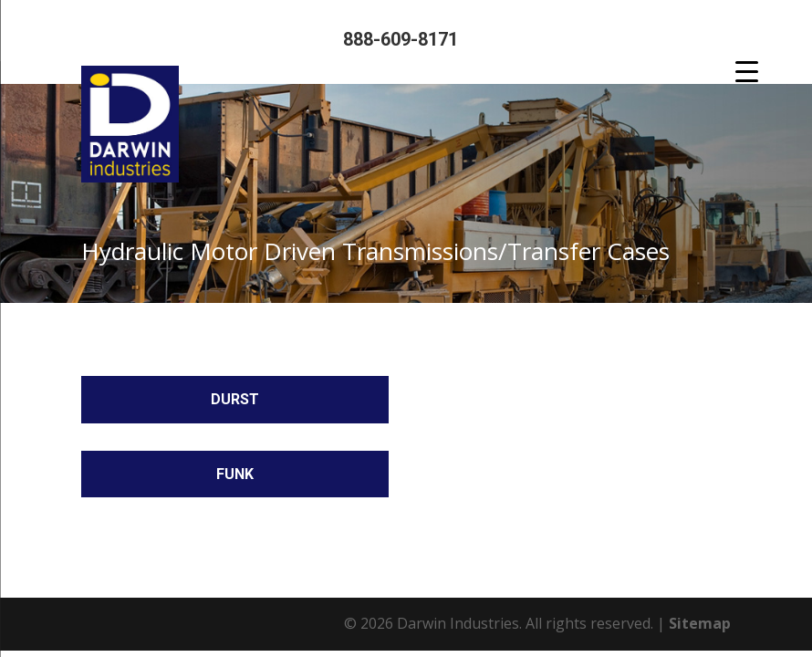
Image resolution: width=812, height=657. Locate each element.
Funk (235, 474)
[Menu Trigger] (747, 71)
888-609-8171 (401, 39)
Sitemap (700, 623)
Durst (235, 399)
